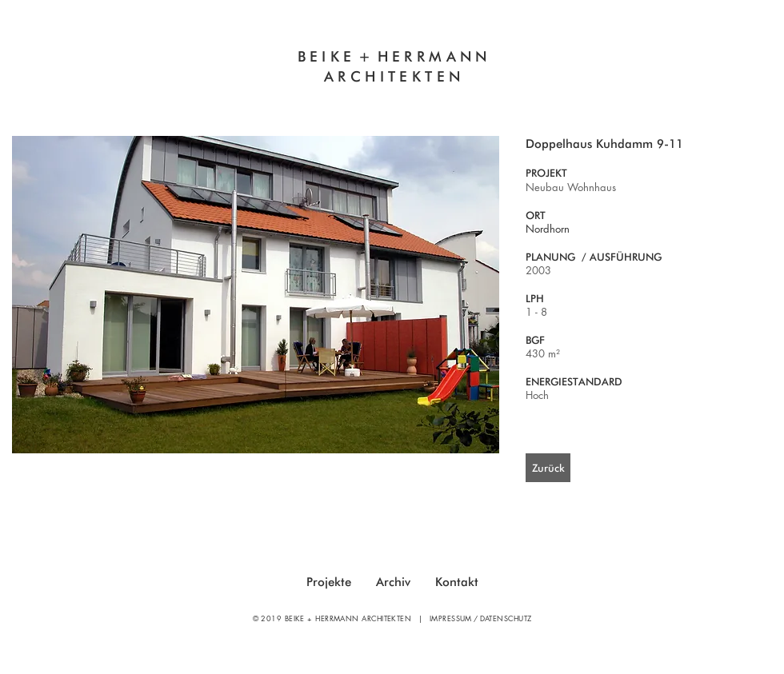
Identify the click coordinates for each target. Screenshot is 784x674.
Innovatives (268, 97)
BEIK (321, 56)
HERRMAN (427, 56)
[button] (256, 295)
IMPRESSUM (451, 618)
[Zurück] (548, 468)
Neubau (438, 97)
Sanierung (518, 97)
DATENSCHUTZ (506, 618)
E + (360, 56)
